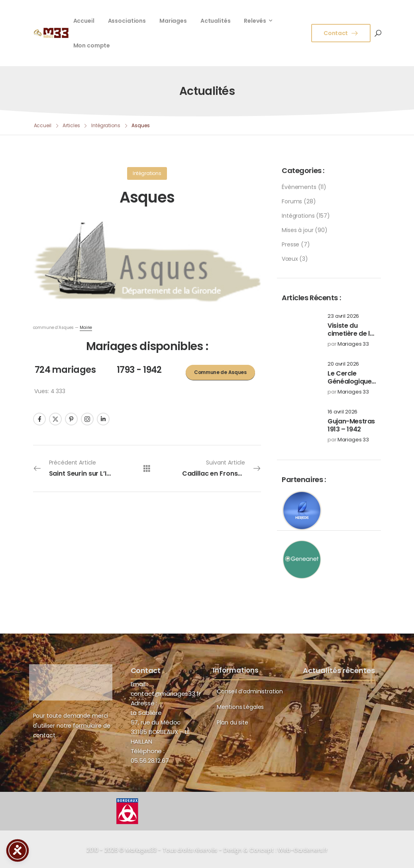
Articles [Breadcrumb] (71, 125)
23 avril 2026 (343, 316)
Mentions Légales (240, 707)
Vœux (290, 259)
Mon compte (92, 45)
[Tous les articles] (147, 468)
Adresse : (144, 703)
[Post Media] (300, 330)
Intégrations (298, 216)
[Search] (378, 33)
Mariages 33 (353, 344)
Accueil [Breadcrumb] (43, 125)
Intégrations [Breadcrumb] (106, 125)
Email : (139, 684)
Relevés (255, 21)
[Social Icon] (39, 419)
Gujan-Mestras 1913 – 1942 (351, 425)
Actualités (216, 21)
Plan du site (232, 722)
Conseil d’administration (250, 691)
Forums (292, 201)
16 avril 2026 (342, 412)
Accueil (84, 21)
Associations (127, 21)
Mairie (86, 328)
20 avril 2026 (343, 364)
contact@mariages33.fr (166, 694)
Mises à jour (297, 230)
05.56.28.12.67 (150, 761)
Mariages (173, 21)
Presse (290, 244)
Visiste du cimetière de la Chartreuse (351, 334)
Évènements (299, 187)
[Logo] (51, 33)
